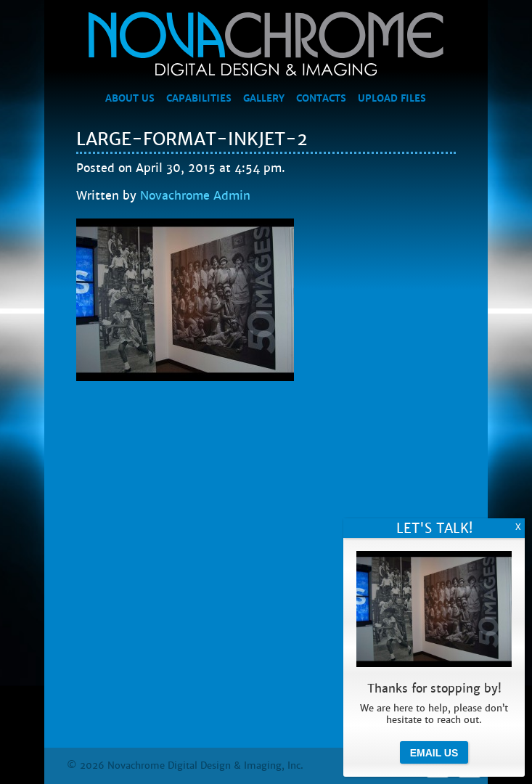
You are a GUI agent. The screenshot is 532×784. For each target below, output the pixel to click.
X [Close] (518, 527)
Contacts (321, 99)
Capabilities (199, 99)
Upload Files (392, 99)
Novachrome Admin (195, 196)
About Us (130, 99)
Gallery (264, 99)
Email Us (434, 753)
